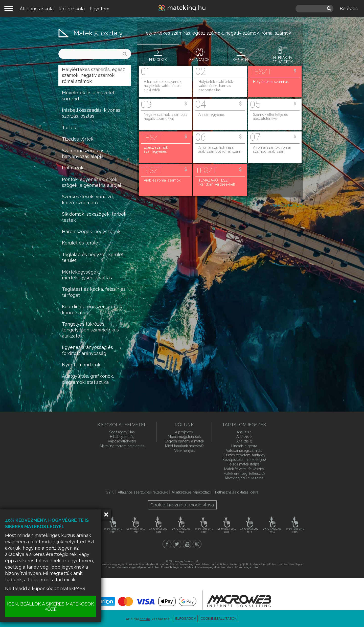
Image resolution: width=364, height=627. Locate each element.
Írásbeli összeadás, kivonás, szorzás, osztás (92, 113)
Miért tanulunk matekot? (184, 446)
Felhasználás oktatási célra (237, 492)
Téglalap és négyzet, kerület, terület (93, 257)
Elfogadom (186, 619)
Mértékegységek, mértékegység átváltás (87, 275)
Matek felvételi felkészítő (244, 469)
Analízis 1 (244, 432)
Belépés (349, 8)
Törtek (69, 128)
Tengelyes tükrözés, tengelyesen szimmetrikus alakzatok (90, 330)
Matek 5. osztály (98, 33)
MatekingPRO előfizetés (244, 478)
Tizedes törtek (78, 139)
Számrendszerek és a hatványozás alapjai (85, 153)
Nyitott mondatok (81, 365)
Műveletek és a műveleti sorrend (89, 96)
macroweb (239, 601)
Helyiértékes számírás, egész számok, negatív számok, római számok (93, 75)
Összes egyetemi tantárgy (244, 455)
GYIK (110, 492)
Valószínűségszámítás (244, 451)
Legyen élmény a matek (184, 441)
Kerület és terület (81, 243)
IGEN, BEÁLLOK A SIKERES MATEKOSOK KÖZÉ (51, 607)
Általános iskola (37, 9)
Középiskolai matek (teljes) (244, 460)
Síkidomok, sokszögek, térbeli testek (94, 217)
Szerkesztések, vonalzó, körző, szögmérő (88, 199)
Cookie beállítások (218, 619)
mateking (182, 9)
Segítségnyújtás (122, 432)
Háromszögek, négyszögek (91, 231)
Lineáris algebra (244, 446)
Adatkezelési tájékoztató (191, 492)
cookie (145, 619)
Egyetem (99, 9)
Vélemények (184, 451)
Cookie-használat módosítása (182, 505)
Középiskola (72, 9)
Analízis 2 (244, 437)
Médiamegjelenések (184, 437)
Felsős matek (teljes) (244, 464)
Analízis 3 (244, 441)
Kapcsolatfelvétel (122, 441)
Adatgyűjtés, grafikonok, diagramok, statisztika (88, 379)
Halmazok (73, 168)
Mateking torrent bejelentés (122, 446)
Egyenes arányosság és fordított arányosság (87, 350)
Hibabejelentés (122, 437)
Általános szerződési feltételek (143, 492)
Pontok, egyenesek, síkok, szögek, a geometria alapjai (91, 182)
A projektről (184, 432)
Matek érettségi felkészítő (244, 474)
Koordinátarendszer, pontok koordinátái (92, 309)
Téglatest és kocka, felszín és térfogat (94, 292)
